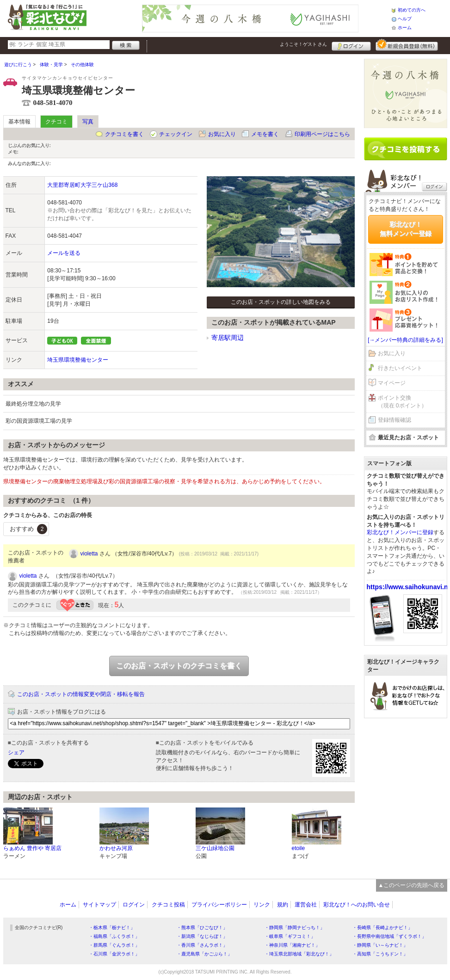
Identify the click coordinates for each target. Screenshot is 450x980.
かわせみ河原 (116, 848)
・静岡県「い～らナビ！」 (380, 945)
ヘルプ (405, 19)
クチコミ (56, 122)
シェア (16, 752)
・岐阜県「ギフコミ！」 (290, 936)
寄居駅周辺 (228, 338)
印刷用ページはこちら (322, 134)
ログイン (351, 45)
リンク (262, 905)
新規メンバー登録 (407, 45)
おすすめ (29, 529)
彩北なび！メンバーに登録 (400, 532)
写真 (88, 122)
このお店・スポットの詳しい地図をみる (281, 302)
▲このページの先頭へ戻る (412, 885)
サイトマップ (99, 905)
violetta (89, 554)
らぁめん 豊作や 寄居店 (33, 848)
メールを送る (64, 253)
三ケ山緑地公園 (215, 848)
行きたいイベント (400, 368)
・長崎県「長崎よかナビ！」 (382, 928)
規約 (283, 905)
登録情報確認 (395, 420)
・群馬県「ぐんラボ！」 (114, 945)
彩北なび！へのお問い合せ (357, 905)
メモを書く (265, 134)
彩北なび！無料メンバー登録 (406, 229)
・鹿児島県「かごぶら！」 (204, 954)
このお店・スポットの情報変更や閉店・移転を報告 (81, 694)
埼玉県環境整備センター (78, 360)
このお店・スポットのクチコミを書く (179, 666)
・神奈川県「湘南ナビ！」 (292, 945)
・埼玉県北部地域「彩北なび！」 (299, 954)
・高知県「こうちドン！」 (380, 954)
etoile (299, 848)
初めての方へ (412, 10)
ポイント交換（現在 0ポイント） (402, 402)
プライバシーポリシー (219, 905)
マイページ (392, 383)
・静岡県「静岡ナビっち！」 (295, 928)
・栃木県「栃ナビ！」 (112, 928)
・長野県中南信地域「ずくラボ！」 (389, 936)
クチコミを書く (124, 134)
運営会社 (306, 905)
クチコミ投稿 (168, 905)
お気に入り (222, 134)
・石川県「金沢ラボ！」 (114, 954)
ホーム (405, 28)
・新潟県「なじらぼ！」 (202, 936)
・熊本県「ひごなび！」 (202, 928)
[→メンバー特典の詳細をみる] (405, 340)
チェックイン (176, 134)
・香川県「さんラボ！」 (202, 945)
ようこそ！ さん (304, 44)
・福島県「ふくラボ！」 (114, 936)
